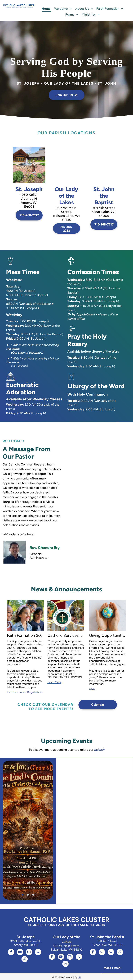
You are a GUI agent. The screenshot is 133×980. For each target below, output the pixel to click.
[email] (29, 952)
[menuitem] (46, 9)
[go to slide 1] (22, 895)
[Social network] (25, 960)
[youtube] (20, 952)
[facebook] (11, 952)
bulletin (99, 750)
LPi (79, 977)
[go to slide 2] (28, 895)
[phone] (38, 952)
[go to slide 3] (33, 895)
